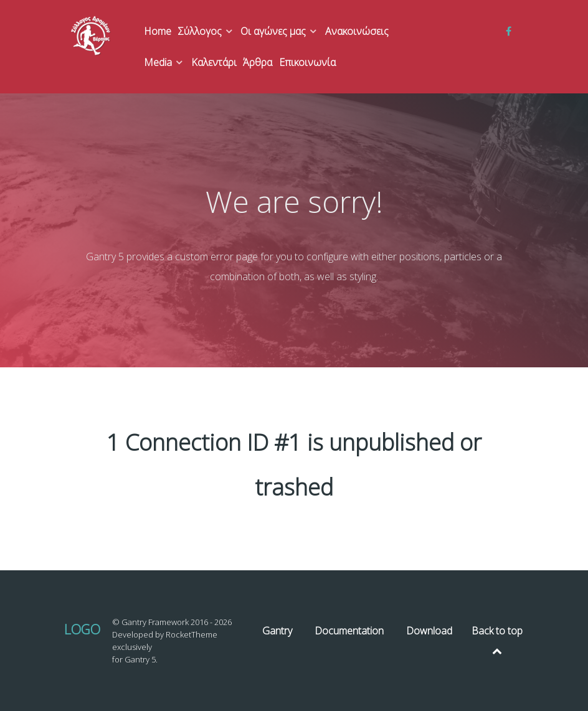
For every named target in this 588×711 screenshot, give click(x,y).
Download (429, 631)
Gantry (277, 631)
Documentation (349, 631)
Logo (82, 629)
